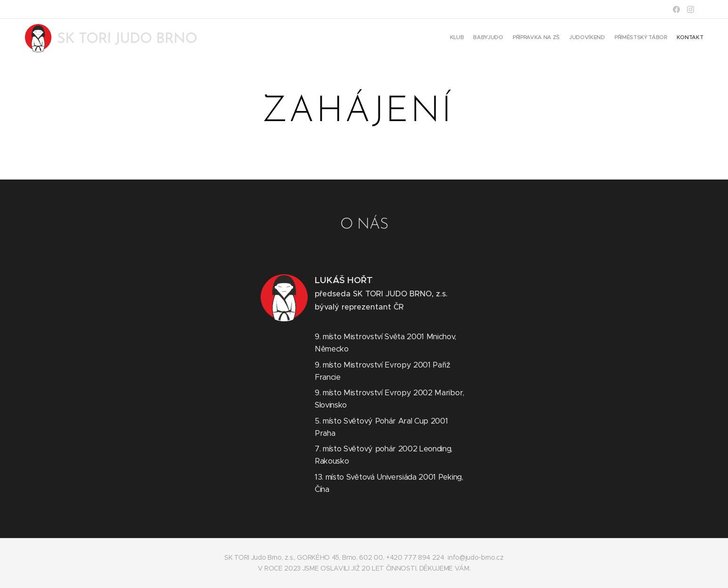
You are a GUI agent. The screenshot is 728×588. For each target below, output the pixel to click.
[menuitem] (658, 38)
